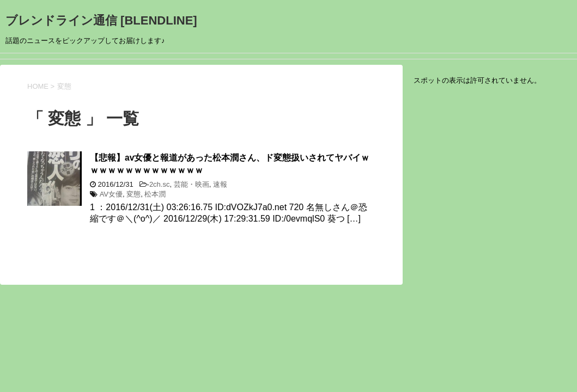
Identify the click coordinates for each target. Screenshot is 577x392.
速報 (220, 184)
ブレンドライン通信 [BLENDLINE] (101, 20)
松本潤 (155, 194)
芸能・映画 (192, 184)
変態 (133, 194)
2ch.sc (160, 184)
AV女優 (111, 194)
